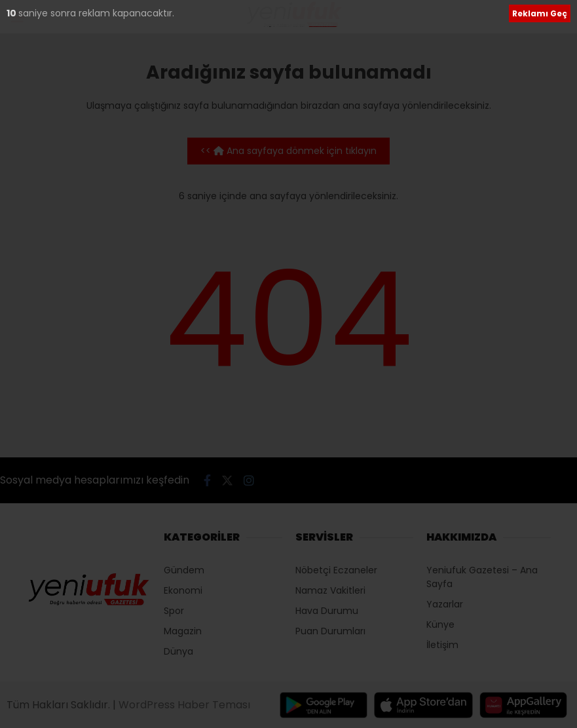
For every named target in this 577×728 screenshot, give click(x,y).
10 (12, 13)
